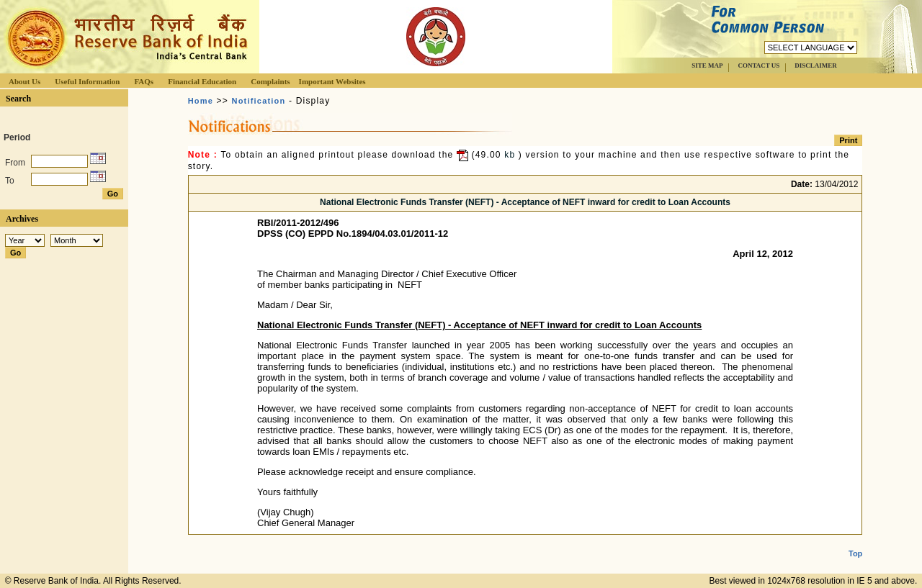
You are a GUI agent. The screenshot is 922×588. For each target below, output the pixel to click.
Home (201, 101)
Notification (259, 101)
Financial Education (202, 81)
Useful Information (87, 81)
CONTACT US (758, 65)
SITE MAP (707, 65)
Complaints (270, 81)
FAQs (144, 81)
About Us (24, 81)
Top (855, 542)
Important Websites (332, 81)
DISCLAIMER (816, 65)
